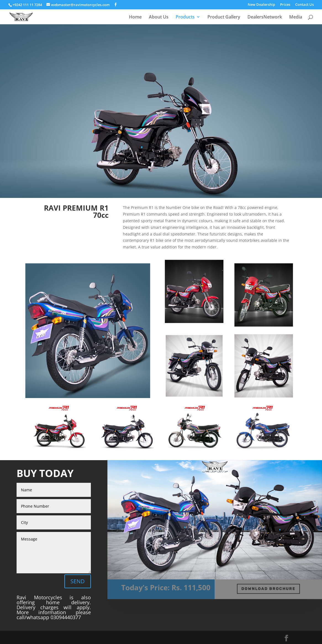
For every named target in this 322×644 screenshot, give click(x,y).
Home (135, 17)
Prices (285, 5)
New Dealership (261, 5)
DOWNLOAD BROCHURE (268, 587)
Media (296, 17)
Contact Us (304, 5)
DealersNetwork (265, 17)
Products (185, 17)
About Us (159, 17)
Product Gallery (224, 17)
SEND (78, 581)
